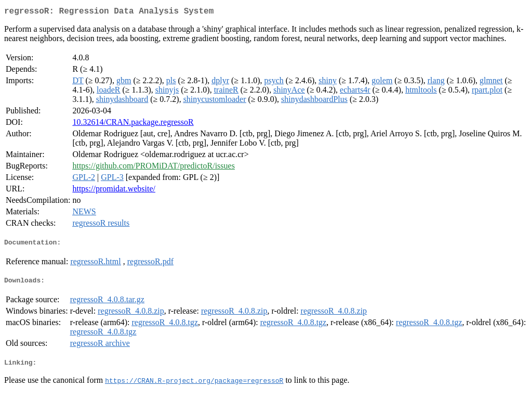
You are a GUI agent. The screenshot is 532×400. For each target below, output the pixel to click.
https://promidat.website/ (114, 191)
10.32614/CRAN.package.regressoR (133, 124)
